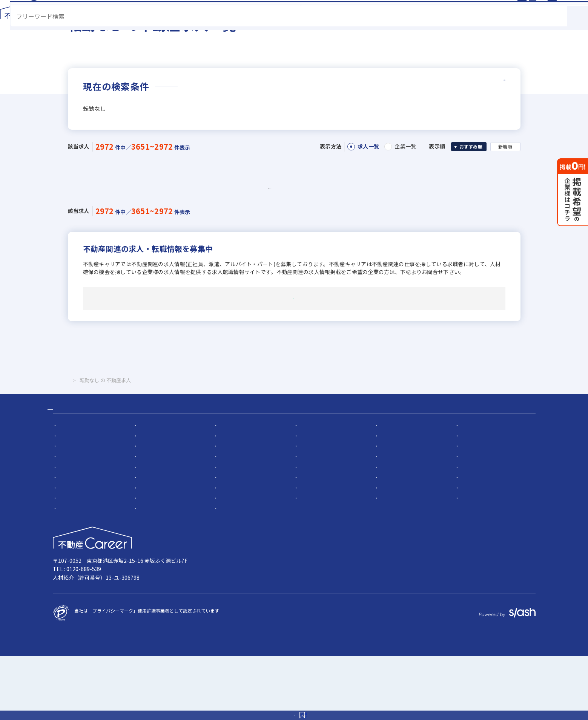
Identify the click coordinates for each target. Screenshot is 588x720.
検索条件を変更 (350, 706)
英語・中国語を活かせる (243, 530)
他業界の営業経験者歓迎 (163, 499)
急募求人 (66, 489)
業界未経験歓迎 (73, 509)
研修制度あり (232, 541)
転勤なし (307, 541)
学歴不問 (307, 530)
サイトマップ (255, 607)
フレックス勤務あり (399, 541)
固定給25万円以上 (76, 520)
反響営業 (147, 572)
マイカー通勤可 (73, 551)
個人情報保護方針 (352, 607)
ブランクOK (471, 551)
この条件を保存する (244, 706)
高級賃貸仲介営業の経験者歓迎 (330, 499)
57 (346, 219)
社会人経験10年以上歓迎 (83, 499)
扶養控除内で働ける (238, 551)
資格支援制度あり (156, 541)
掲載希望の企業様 (460, 607)
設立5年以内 (231, 520)
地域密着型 (310, 520)
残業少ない (471, 541)
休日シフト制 (392, 561)
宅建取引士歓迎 (395, 530)
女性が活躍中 (151, 551)
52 (252, 219)
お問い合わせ (517, 607)
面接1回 (306, 489)
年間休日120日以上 (479, 561)
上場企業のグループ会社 (162, 530)
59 (384, 219)
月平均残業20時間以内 (80, 572)
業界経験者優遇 (475, 489)
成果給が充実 (473, 509)
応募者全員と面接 (236, 489)
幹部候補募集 (151, 489)
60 (403, 219)
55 (308, 219)
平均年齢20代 (152, 561)
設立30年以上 (71, 530)
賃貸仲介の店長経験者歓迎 (487, 499)
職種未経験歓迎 (234, 509)
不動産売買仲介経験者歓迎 (245, 499)
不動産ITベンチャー (238, 572)
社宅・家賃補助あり (78, 541)
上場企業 (468, 520)
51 (233, 219)
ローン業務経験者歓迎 (401, 499)
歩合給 (305, 509)
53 (271, 219)
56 (327, 219)
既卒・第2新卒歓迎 (157, 509)
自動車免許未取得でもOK (485, 530)
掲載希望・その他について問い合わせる (294, 345)
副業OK (386, 551)
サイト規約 (406, 607)
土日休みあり (232, 561)
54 (289, 219)
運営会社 (300, 607)
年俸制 (385, 509)
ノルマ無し (310, 551)
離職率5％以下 (72, 561)
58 (365, 219)
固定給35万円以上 (156, 520)
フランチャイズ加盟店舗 (404, 520)
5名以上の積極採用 (398, 489)
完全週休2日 (311, 561)
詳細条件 (477, 118)
